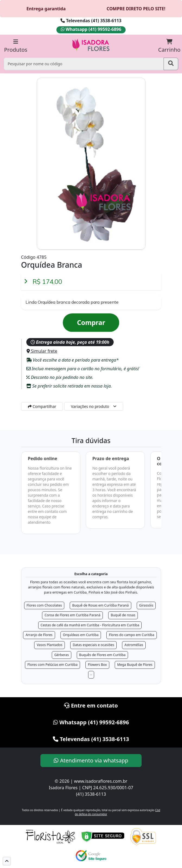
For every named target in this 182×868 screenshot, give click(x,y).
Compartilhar (42, 406)
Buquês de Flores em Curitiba (102, 655)
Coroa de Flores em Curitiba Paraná (72, 615)
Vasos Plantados (50, 645)
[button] (7, 861)
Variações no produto (90, 406)
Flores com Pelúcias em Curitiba (52, 665)
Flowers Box (97, 665)
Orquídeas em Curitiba (81, 635)
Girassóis (146, 605)
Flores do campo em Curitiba (131, 635)
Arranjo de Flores (39, 635)
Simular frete (42, 351)
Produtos (16, 46)
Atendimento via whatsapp (91, 760)
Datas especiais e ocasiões (93, 645)
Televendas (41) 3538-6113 (91, 21)
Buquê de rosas (123, 615)
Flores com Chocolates (44, 605)
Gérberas (62, 655)
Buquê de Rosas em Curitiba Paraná (100, 605)
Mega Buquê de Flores (135, 665)
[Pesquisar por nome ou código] (84, 64)
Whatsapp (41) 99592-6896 (91, 29)
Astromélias (134, 645)
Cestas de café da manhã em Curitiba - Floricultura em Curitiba (90, 625)
